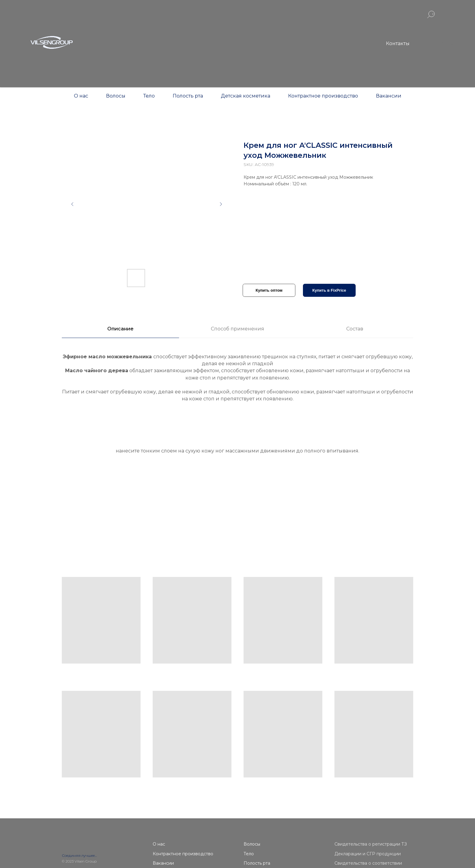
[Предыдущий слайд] (72, 204)
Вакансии (389, 96)
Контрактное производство (323, 96)
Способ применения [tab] (237, 329)
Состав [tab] (355, 329)
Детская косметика (246, 96)
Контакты (398, 43)
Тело (149, 96)
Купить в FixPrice (329, 290)
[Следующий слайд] (221, 204)
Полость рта (188, 96)
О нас (81, 96)
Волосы (116, 96)
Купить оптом (269, 290)
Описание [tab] (120, 329)
